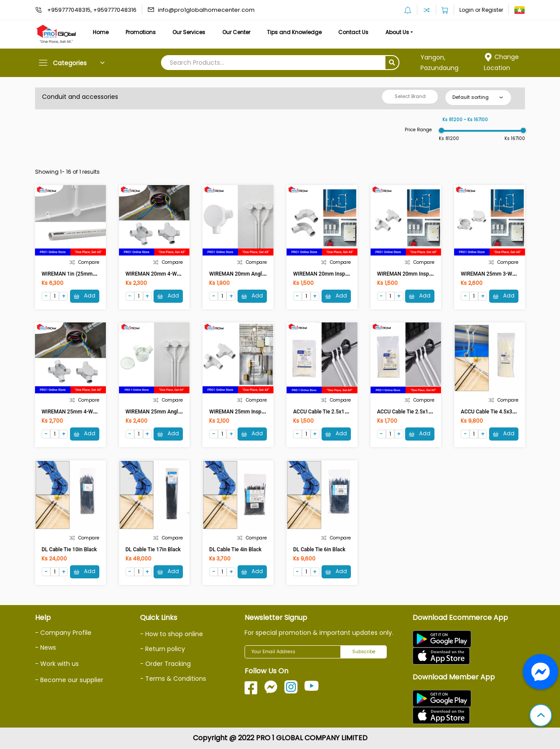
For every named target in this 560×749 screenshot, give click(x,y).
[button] (541, 716)
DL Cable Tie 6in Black (319, 549)
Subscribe (364, 652)
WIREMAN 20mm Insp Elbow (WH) (334, 274)
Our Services (189, 32)
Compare (84, 262)
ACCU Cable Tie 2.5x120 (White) (415, 412)
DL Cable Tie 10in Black (69, 549)
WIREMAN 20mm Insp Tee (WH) (415, 274)
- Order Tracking (165, 664)
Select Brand (410, 96)
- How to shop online (171, 634)
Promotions (141, 32)
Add (85, 296)
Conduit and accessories (80, 97)
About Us (397, 32)
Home (101, 32)
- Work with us (57, 664)
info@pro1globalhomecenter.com (206, 10)
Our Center (236, 32)
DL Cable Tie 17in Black (153, 549)
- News (45, 647)
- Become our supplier (69, 680)
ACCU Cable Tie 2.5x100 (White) (331, 412)
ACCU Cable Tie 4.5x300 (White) (499, 412)
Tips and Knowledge (294, 32)
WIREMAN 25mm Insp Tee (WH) (247, 412)
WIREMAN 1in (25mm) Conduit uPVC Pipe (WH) (98, 274)
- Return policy (163, 649)
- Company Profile (63, 633)
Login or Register (481, 10)
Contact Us (353, 32)
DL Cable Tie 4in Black (235, 549)
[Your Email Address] (293, 652)
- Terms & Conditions (173, 679)
